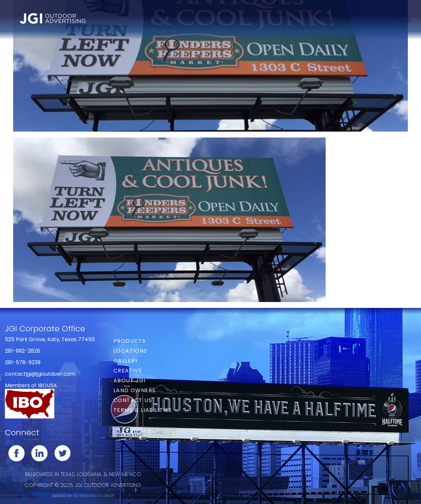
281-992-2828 (23, 351)
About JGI (130, 380)
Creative (128, 371)
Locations (130, 351)
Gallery (126, 361)
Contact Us (133, 400)
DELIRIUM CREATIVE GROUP (94, 496)
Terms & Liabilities (143, 410)
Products (130, 341)
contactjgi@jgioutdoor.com (40, 374)
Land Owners (135, 390)
